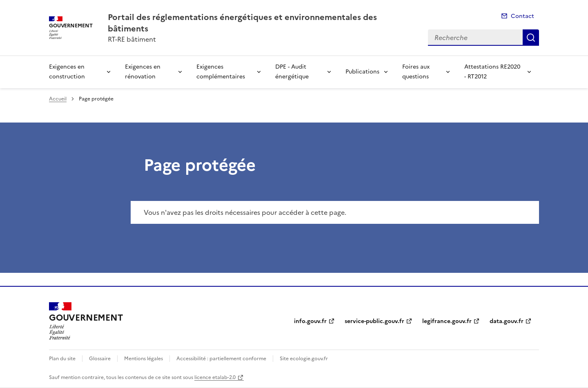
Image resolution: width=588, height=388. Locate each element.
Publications (362, 72)
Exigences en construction (67, 72)
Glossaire (100, 359)
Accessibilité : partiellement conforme (221, 359)
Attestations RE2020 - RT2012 (492, 72)
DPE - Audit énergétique (292, 72)
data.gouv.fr (507, 321)
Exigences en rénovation (143, 72)
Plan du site (62, 359)
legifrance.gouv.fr (447, 321)
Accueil (58, 99)
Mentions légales (144, 359)
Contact (522, 16)
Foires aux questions (416, 72)
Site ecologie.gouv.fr (304, 359)
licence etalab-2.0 (215, 377)
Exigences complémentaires (221, 72)
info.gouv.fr (310, 321)
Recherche (531, 38)
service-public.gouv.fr (374, 321)
